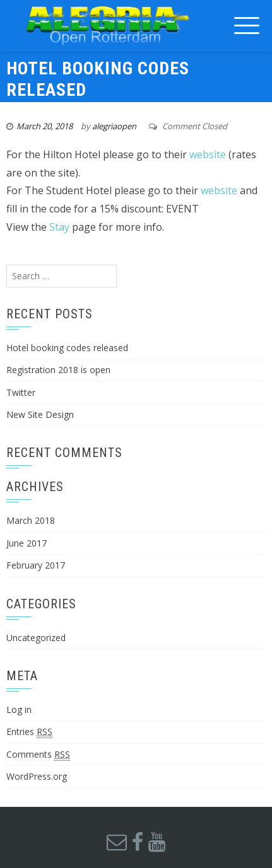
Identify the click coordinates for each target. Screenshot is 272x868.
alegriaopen (114, 126)
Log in (19, 709)
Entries (29, 732)
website (208, 154)
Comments (38, 755)
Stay (59, 227)
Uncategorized (36, 638)
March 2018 (31, 520)
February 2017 (36, 565)
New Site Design (40, 414)
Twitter (21, 392)
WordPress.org (37, 776)
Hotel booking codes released (67, 348)
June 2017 (27, 543)
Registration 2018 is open (58, 370)
